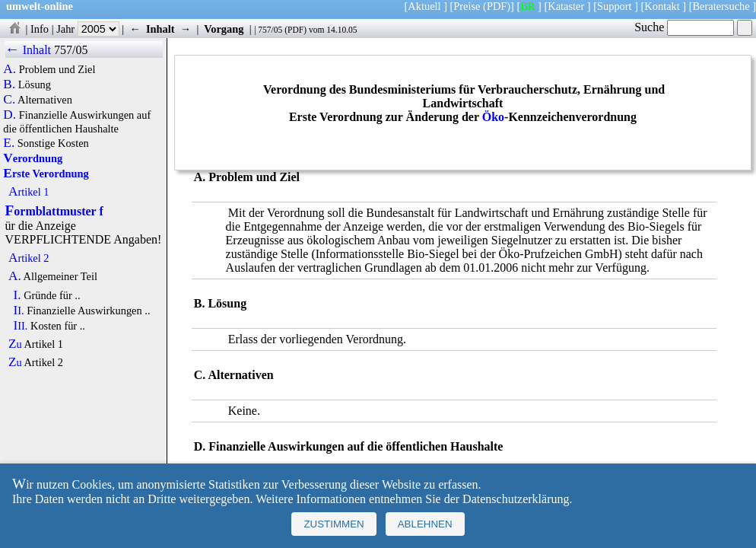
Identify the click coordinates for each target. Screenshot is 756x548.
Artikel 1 (29, 192)
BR (527, 6)
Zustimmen (334, 524)
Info (40, 29)
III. (20, 326)
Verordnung (33, 158)
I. (17, 295)
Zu (15, 344)
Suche (684, 27)
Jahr (88, 29)
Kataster (566, 6)
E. (9, 143)
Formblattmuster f (54, 211)
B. (9, 84)
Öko (493, 117)
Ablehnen (425, 524)
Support (615, 6)
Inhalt (160, 29)
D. (10, 115)
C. (9, 100)
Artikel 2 (29, 258)
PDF (295, 30)
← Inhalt (29, 50)
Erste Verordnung (46, 174)
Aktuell (424, 6)
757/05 (270, 30)
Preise (467, 6)
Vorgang (224, 29)
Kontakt (662, 6)
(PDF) (497, 6)
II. (18, 311)
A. (10, 69)
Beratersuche (721, 6)
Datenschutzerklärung (516, 499)
